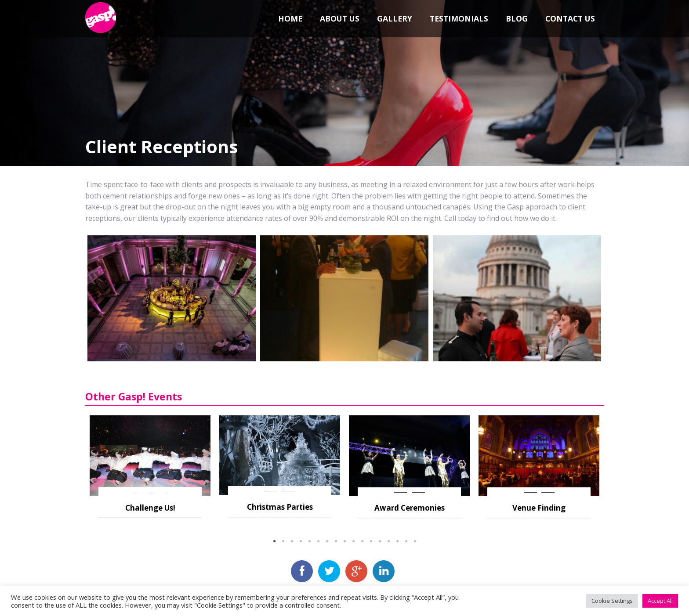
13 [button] (380, 541)
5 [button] (309, 541)
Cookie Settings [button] (612, 601)
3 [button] (292, 541)
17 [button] (415, 541)
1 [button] (274, 541)
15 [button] (397, 541)
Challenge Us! (150, 508)
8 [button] (336, 541)
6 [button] (318, 541)
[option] (150, 467)
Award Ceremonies (410, 508)
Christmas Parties (280, 507)
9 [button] (344, 541)
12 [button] (371, 541)
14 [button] (388, 541)
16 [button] (406, 541)
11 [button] (362, 541)
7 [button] (327, 541)
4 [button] (301, 541)
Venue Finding (539, 508)
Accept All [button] (660, 601)
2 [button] (283, 541)
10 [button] (353, 541)
